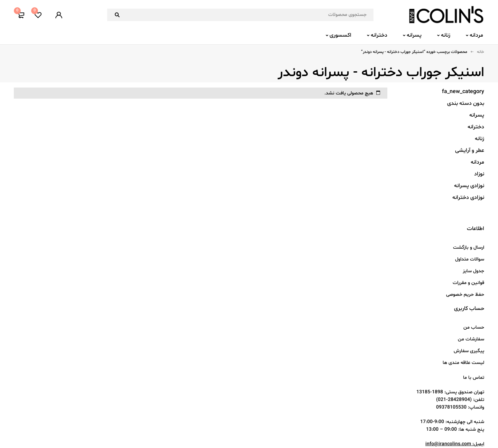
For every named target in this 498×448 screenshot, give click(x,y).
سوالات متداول (470, 259)
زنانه (479, 139)
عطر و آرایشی (470, 150)
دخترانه (476, 127)
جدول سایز (473, 271)
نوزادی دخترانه (468, 198)
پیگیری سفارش (469, 351)
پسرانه (477, 115)
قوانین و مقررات (468, 283)
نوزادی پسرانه (469, 186)
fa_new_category (463, 92)
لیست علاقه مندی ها (463, 363)
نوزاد (479, 174)
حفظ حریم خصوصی (465, 295)
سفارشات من (471, 339)
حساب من (474, 327)
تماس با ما (474, 378)
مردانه (477, 162)
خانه (481, 52)
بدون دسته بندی (466, 103)
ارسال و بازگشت (469, 248)
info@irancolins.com (448, 444)
